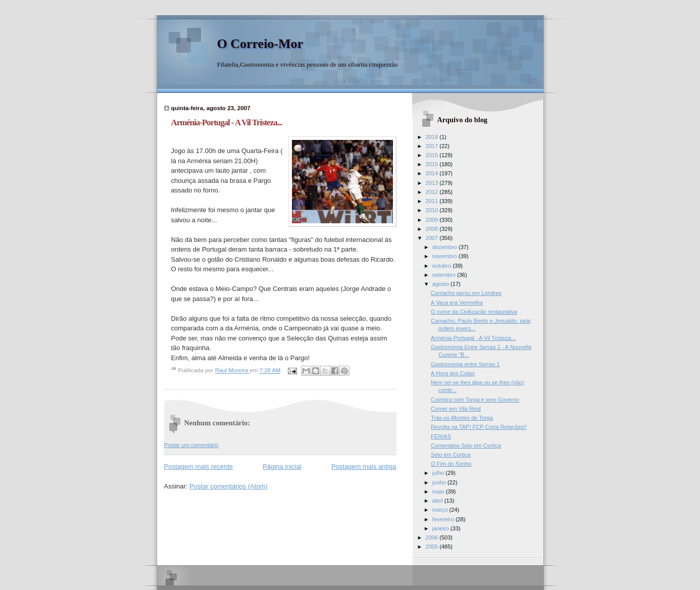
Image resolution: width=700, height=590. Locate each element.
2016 (433, 155)
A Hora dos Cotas (453, 373)
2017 (433, 146)
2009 (433, 220)
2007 (433, 238)
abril (438, 501)
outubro (443, 266)
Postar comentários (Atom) (229, 486)
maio (439, 491)
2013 (433, 183)
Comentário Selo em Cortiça (466, 446)
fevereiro (444, 519)
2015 (433, 164)
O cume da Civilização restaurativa (474, 312)
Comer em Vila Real (456, 409)
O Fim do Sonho (451, 464)
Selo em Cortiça (451, 455)
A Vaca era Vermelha (457, 303)
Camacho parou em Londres (466, 293)
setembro (445, 275)
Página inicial (282, 466)
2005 (433, 547)
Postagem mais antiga (364, 466)
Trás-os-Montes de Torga (462, 418)
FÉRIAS (441, 436)
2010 (433, 210)
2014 (433, 173)
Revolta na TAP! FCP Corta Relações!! (479, 427)
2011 (433, 201)
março (441, 510)
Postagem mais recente (199, 466)
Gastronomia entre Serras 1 (465, 364)
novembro (445, 256)
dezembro (445, 247)
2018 (433, 137)
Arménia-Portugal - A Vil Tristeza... (473, 338)
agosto (441, 284)
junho (440, 482)
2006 (433, 537)
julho (439, 473)
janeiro (441, 528)
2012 (433, 192)
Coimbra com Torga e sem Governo (475, 400)
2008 (433, 229)
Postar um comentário (191, 445)
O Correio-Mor (260, 44)
